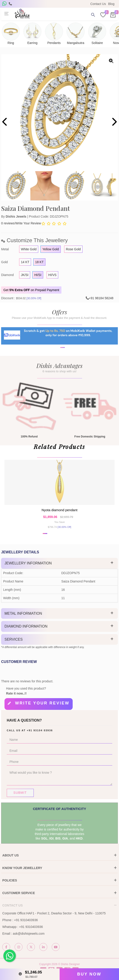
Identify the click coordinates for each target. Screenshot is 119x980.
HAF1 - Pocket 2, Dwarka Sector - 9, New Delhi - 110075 (66, 913)
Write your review (42, 703)
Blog (111, 4)
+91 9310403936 (26, 920)
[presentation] (5, 122)
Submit (20, 793)
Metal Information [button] (23, 613)
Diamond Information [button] (26, 626)
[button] (57, 362)
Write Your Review (28, 223)
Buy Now (89, 974)
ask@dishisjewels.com (29, 934)
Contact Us (98, 4)
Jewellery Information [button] (28, 563)
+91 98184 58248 (101, 298)
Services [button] (14, 639)
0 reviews (8, 223)
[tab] (59, 563)
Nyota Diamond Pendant (59, 510)
